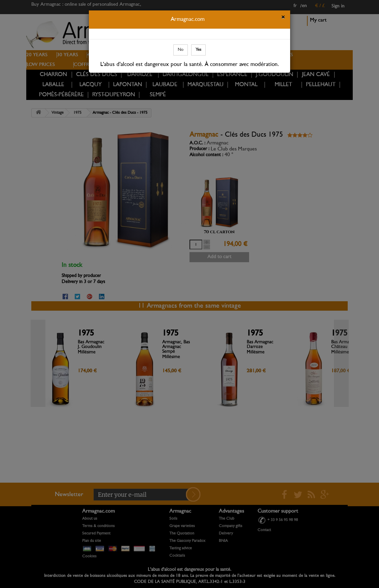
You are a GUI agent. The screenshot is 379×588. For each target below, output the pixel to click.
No (181, 50)
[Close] (283, 18)
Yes (198, 50)
